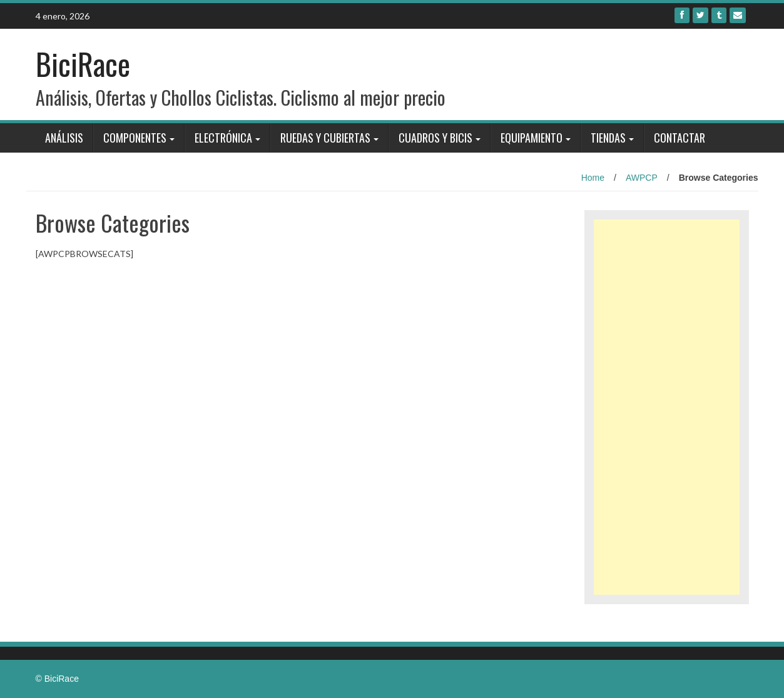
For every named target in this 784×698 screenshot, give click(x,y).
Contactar (680, 138)
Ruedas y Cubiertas (325, 138)
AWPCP (642, 178)
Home (593, 178)
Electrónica (223, 138)
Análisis (64, 138)
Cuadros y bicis (435, 138)
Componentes (135, 138)
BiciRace (83, 63)
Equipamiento (532, 138)
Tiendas (608, 138)
